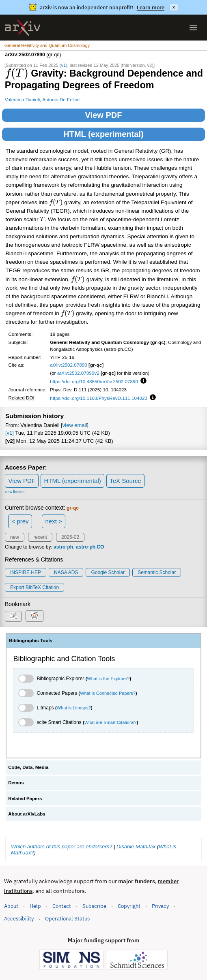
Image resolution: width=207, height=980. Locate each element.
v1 (63, 65)
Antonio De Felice (61, 99)
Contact (62, 906)
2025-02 (70, 537)
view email (75, 425)
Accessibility (19, 919)
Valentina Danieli (23, 99)
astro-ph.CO (90, 547)
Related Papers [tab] (25, 799)
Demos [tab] (16, 783)
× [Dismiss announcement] (174, 7)
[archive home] (23, 28)
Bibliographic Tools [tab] (31, 641)
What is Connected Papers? (108, 693)
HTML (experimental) (103, 134)
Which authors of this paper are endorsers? (61, 847)
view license (15, 492)
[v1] (10, 433)
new (15, 537)
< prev (20, 521)
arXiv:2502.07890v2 (78, 373)
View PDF (104, 115)
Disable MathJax (136, 847)
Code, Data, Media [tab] (28, 767)
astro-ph (63, 547)
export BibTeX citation (34, 587)
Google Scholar (108, 572)
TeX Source (125, 481)
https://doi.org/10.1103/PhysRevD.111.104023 (99, 398)
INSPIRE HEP (26, 572)
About (11, 906)
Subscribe (94, 906)
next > (53, 521)
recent (40, 537)
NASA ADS (66, 572)
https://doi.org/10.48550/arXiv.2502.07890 (94, 381)
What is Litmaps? (74, 708)
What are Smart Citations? (111, 722)
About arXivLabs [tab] (27, 814)
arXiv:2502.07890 (69, 365)
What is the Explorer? (108, 679)
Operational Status (67, 918)
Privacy (160, 906)
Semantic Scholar (157, 572)
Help (35, 906)
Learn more (151, 7)
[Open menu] (193, 28)
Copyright (129, 906)
